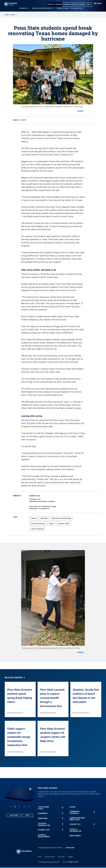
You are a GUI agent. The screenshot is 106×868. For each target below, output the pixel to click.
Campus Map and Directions (77, 819)
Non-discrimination (50, 857)
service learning (37, 529)
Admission (43, 818)
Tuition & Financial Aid (44, 824)
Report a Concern (55, 4)
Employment (75, 836)
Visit (88, 4)
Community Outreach (75, 812)
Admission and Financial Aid (42, 9)
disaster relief (63, 524)
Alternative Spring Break (61, 518)
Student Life (44, 830)
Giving (72, 807)
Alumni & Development (44, 836)
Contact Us (68, 4)
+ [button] (63, 808)
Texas (51, 524)
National (44, 518)
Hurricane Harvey (38, 524)
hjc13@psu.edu (35, 499)
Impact (34, 518)
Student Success (63, 9)
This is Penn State (43, 808)
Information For (76, 9)
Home (7, 15)
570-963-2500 (70, 848)
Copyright (70, 857)
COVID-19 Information (75, 830)
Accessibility (61, 857)
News (13, 15)
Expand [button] (80, 111)
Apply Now (79, 4)
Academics (23, 9)
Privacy (40, 857)
